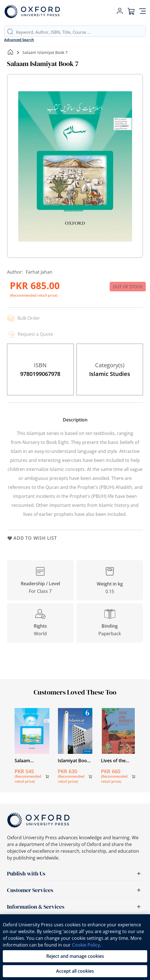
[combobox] (81, 32)
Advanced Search (19, 40)
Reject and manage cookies (75, 956)
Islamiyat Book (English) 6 (74, 761)
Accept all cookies (75, 971)
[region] (75, 947)
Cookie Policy (86, 945)
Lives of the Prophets (113, 761)
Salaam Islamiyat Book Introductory (30, 761)
